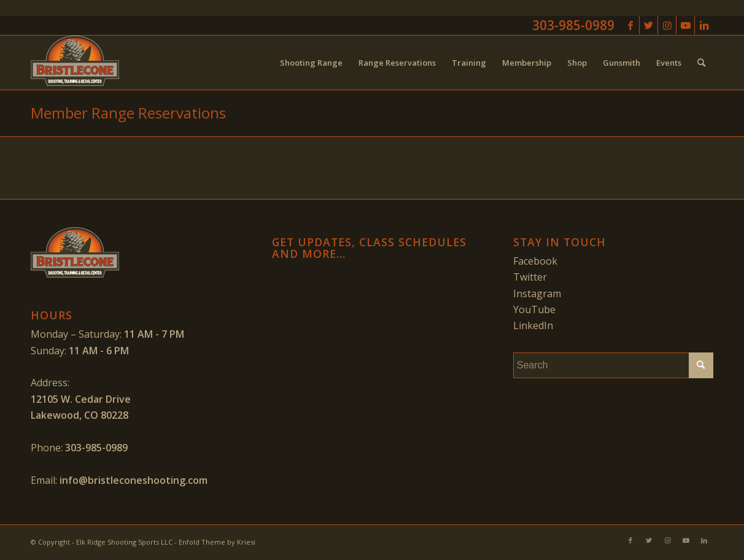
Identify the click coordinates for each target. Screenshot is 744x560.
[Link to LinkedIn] (704, 25)
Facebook (535, 261)
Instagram (537, 294)
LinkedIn (533, 325)
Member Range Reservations (128, 113)
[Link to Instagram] (667, 25)
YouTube (534, 309)
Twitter (530, 277)
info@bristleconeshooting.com (134, 480)
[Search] (701, 63)
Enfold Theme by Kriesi (217, 542)
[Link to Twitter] (649, 25)
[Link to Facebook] (630, 25)
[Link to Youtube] (685, 25)
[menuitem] (311, 63)
